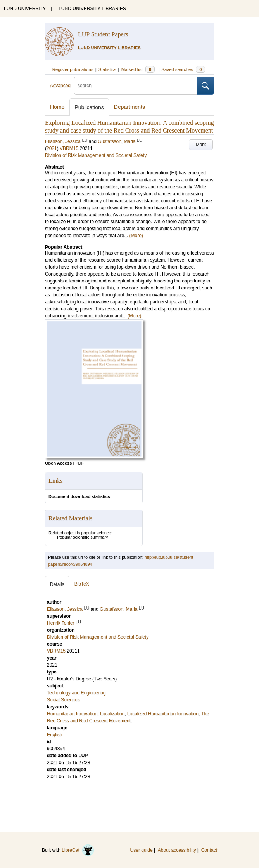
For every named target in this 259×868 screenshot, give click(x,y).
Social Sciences (63, 700)
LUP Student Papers (103, 34)
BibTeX (82, 584)
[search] (136, 86)
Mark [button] (201, 145)
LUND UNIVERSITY (25, 9)
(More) (136, 236)
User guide (142, 850)
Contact (209, 850)
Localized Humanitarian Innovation (163, 714)
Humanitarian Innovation (72, 714)
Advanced (60, 86)
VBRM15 (69, 148)
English (54, 735)
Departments (129, 107)
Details (57, 584)
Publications (89, 107)
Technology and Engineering (76, 693)
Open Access (58, 463)
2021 (52, 148)
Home (57, 107)
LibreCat (78, 850)
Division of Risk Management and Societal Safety (96, 155)
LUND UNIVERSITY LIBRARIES (92, 9)
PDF (79, 463)
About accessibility (177, 850)
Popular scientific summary (82, 537)
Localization (112, 714)
